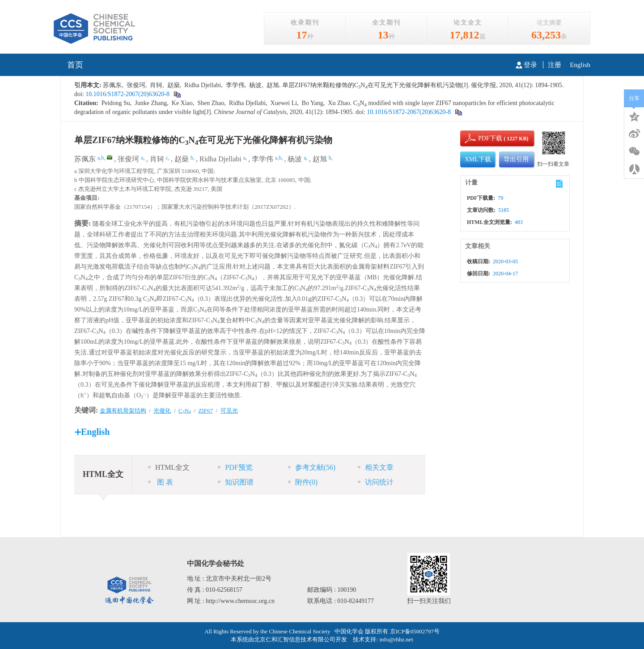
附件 (303, 482)
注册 (555, 65)
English (580, 65)
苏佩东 (85, 159)
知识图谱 (236, 482)
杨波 (295, 159)
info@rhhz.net (396, 639)
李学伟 (263, 159)
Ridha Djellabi (220, 159)
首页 (75, 65)
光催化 (162, 411)
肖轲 (157, 159)
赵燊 (182, 159)
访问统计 (376, 482)
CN (185, 411)
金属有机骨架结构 (123, 411)
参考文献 (312, 467)
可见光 (229, 411)
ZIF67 (206, 411)
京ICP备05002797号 (415, 631)
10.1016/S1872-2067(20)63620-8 (127, 94)
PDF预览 (235, 467)
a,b (101, 158)
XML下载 (478, 159)
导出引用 (516, 159)
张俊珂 (128, 159)
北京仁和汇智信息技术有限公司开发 (301, 639)
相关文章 (376, 467)
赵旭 (320, 159)
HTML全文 (169, 467)
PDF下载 (483, 138)
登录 (526, 65)
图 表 (161, 482)
